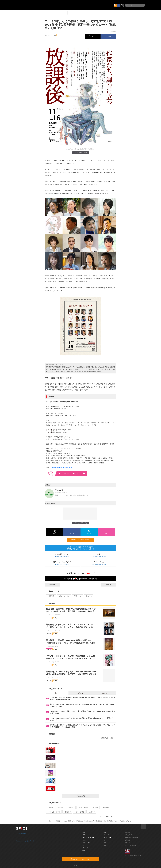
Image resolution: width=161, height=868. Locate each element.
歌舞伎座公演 (83, 808)
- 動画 (105, 832)
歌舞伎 (50, 808)
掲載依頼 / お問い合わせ (132, 838)
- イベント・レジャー (88, 838)
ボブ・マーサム (64, 596)
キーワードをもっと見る (107, 816)
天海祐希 (91, 812)
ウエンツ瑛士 (79, 812)
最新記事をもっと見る (108, 738)
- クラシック (86, 840)
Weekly (80, 693)
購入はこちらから (72, 473)
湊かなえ (88, 596)
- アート (84, 845)
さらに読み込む (86, 796)
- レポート (106, 840)
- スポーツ (85, 848)
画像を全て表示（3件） (80, 153)
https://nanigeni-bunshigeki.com (62, 467)
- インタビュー (107, 838)
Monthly (104, 693)
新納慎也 (105, 808)
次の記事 (111, 585)
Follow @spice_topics (62, 557)
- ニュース (106, 835)
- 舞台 (84, 835)
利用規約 (127, 843)
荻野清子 (67, 812)
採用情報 (127, 840)
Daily (57, 693)
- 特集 (105, 845)
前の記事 (50, 585)
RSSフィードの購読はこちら (82, 540)
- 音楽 (84, 832)
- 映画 (84, 850)
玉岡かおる (77, 596)
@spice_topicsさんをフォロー (26, 841)
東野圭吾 (51, 596)
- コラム (105, 843)
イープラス (48, 821)
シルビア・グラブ (54, 812)
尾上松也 (95, 808)
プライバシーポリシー (131, 845)
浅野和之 (70, 808)
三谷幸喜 (60, 808)
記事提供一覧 (129, 835)
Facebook (22, 833)
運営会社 (127, 832)
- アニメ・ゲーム (87, 843)
